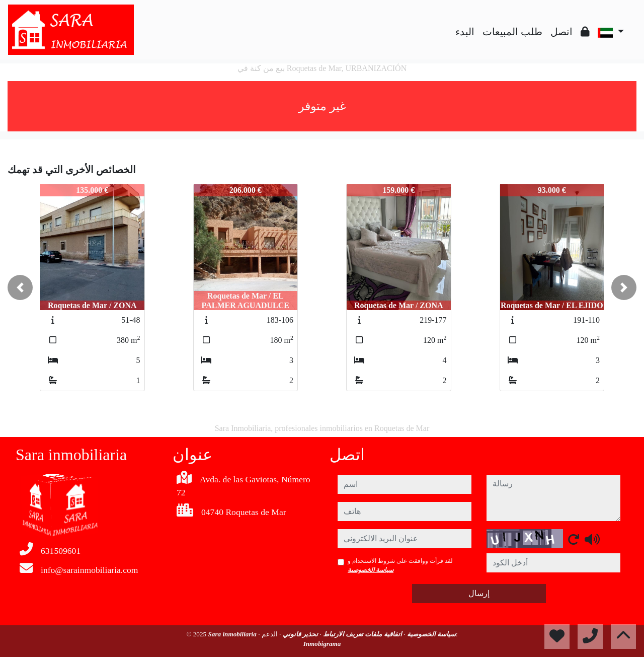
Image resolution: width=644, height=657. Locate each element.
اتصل (561, 32)
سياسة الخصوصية (371, 570)
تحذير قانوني (299, 634)
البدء (465, 32)
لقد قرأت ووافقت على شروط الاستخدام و (400, 565)
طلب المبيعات (512, 32)
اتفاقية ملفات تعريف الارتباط (362, 634)
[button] (20, 287)
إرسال (479, 593)
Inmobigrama (322, 644)
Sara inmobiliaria (233, 634)
